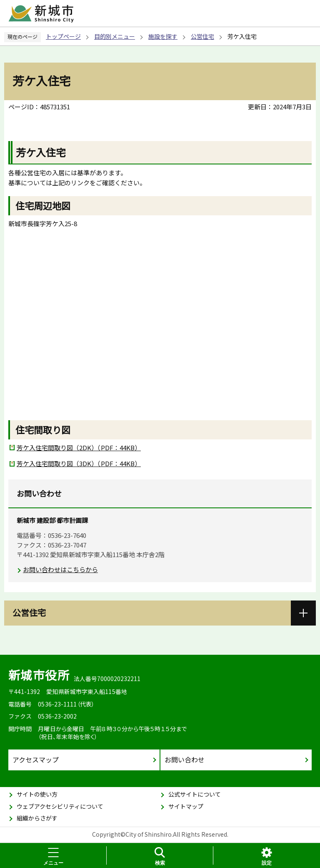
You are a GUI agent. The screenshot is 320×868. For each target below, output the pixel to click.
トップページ (63, 36)
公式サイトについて (195, 794)
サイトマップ (186, 806)
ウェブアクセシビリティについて (60, 806)
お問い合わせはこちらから (60, 569)
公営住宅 (202, 36)
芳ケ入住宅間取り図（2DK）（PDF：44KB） (79, 448)
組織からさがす (37, 818)
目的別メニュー (115, 36)
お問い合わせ (185, 759)
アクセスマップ (36, 759)
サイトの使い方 (37, 794)
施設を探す (163, 36)
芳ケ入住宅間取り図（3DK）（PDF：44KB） (79, 463)
